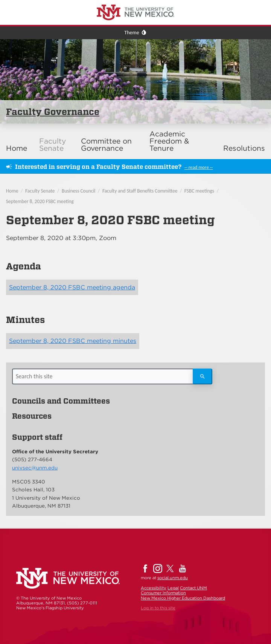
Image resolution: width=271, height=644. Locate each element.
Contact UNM (193, 588)
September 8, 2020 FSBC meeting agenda (72, 287)
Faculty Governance (53, 112)
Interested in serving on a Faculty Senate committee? (98, 167)
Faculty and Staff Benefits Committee (140, 191)
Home (17, 148)
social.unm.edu (173, 578)
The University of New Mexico (36, 1)
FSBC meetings (199, 191)
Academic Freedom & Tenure (169, 141)
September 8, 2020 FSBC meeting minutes (73, 341)
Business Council (79, 191)
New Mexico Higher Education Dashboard (183, 598)
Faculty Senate (53, 145)
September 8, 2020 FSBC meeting (40, 201)
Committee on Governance (106, 145)
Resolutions (244, 148)
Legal (173, 588)
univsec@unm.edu (35, 468)
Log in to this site (158, 608)
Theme (132, 33)
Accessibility (154, 588)
